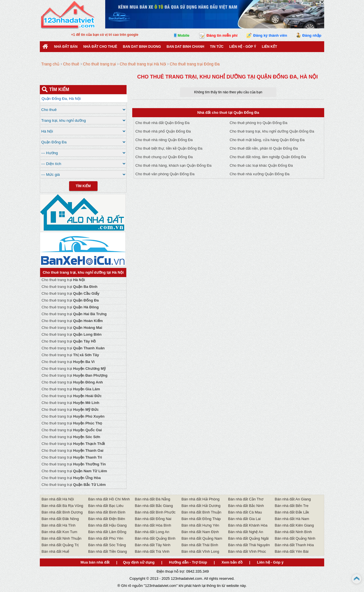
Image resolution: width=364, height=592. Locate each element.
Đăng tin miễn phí (222, 35)
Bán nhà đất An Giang (293, 499)
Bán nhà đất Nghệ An (246, 532)
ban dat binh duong (142, 47)
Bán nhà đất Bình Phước (155, 512)
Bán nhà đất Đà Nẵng (153, 499)
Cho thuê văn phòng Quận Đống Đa (165, 174)
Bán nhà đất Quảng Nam (202, 538)
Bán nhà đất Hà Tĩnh (59, 525)
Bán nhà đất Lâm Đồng (107, 532)
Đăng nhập (312, 35)
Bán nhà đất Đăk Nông (60, 519)
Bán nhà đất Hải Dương (201, 506)
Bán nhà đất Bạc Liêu (106, 506)
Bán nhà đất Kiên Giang (294, 525)
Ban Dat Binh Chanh (185, 47)
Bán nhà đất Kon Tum (59, 532)
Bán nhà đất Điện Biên (107, 519)
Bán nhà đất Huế (55, 551)
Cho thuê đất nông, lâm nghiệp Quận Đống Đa (268, 157)
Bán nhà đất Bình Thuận (201, 512)
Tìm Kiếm (83, 186)
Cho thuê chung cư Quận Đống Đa (164, 157)
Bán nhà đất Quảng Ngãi (248, 538)
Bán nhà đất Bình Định (107, 512)
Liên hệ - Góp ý (243, 47)
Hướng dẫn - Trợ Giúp (188, 562)
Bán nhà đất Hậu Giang (107, 525)
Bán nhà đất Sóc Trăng (107, 545)
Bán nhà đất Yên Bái (292, 551)
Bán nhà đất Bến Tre (292, 506)
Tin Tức (217, 47)
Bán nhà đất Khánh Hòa (248, 525)
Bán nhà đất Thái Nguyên (249, 545)
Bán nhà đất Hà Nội (58, 499)
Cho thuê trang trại (63, 280)
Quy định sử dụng (139, 562)
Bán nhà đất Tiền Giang (107, 551)
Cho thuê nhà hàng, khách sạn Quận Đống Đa (173, 165)
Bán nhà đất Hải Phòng (200, 499)
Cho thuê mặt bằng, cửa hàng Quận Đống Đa (267, 140)
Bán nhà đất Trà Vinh (152, 551)
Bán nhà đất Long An (152, 532)
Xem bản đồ (232, 562)
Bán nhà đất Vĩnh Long (200, 551)
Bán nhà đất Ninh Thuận (61, 538)
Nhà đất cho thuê (100, 47)
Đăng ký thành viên (270, 35)
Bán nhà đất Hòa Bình (153, 525)
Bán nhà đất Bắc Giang (154, 506)
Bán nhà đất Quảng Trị (60, 545)
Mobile (184, 35)
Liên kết (270, 47)
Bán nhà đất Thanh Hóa (294, 545)
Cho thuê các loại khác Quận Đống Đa (261, 165)
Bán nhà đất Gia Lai (244, 519)
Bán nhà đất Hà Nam (292, 519)
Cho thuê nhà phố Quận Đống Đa (163, 131)
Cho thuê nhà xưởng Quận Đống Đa (260, 174)
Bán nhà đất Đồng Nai (153, 519)
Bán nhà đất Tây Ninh (153, 545)
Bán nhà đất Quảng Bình (155, 538)
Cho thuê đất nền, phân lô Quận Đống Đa (264, 148)
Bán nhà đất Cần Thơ (246, 499)
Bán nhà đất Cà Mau (245, 512)
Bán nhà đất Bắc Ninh (246, 506)
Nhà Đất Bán (66, 47)
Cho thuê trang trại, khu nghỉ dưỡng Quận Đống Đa (272, 131)
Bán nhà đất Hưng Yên (200, 525)
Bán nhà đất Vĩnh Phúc (247, 551)
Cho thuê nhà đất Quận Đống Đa (162, 123)
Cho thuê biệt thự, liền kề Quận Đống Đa (169, 148)
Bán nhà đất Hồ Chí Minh (109, 499)
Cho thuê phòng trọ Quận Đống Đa (259, 123)
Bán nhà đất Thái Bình (200, 545)
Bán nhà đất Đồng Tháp (201, 519)
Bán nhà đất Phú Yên (106, 538)
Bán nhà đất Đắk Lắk (292, 512)
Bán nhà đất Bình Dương (62, 512)
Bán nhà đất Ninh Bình (293, 532)
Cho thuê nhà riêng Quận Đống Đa (164, 140)
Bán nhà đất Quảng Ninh (295, 538)
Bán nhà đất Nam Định (200, 532)
